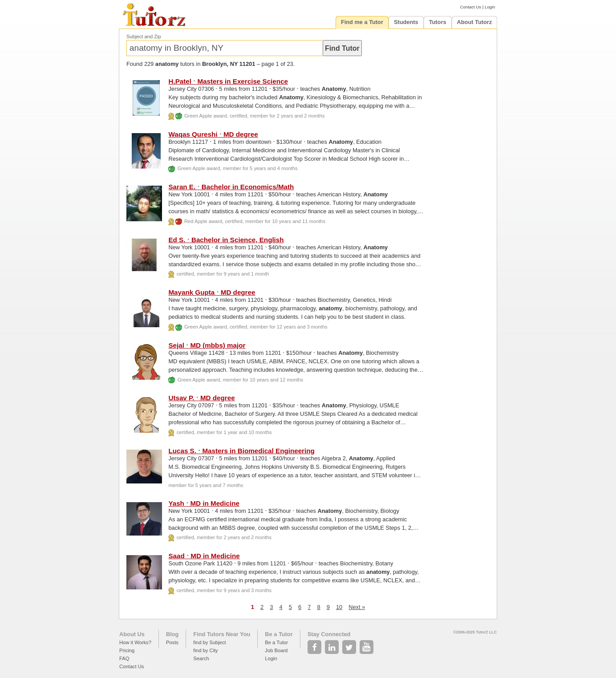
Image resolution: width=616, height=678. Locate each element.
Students (406, 22)
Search (201, 658)
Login (490, 7)
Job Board (276, 650)
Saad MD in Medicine (204, 556)
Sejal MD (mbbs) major (207, 345)
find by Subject (209, 642)
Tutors (438, 22)
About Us (132, 634)
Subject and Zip (144, 37)
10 (339, 607)
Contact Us (471, 7)
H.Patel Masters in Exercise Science (228, 81)
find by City (205, 650)
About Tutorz (475, 22)
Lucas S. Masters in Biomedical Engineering (241, 451)
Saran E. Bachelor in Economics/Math (231, 187)
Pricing (127, 650)
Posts (172, 642)
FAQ (124, 658)
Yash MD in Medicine (204, 503)
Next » (357, 607)
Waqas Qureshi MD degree (213, 134)
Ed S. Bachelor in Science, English (226, 240)
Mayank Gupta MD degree (212, 292)
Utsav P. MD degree (201, 398)
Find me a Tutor (362, 22)
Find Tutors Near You (222, 634)
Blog (172, 634)
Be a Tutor (279, 634)
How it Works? (135, 642)
